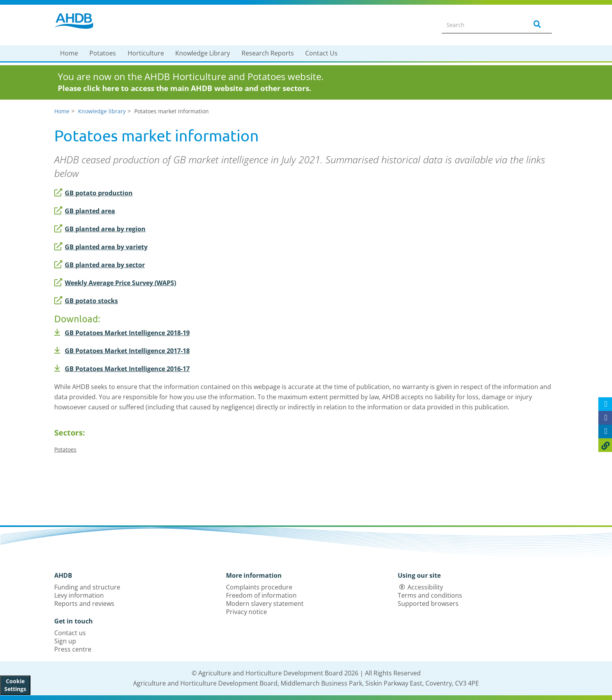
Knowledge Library (203, 53)
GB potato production (93, 193)
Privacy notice (246, 612)
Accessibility (425, 587)
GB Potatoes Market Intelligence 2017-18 (122, 351)
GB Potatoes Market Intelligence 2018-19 (122, 333)
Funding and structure (87, 587)
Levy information (79, 595)
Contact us (70, 633)
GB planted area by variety (101, 247)
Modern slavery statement (265, 604)
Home (69, 53)
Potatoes (103, 53)
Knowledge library (102, 111)
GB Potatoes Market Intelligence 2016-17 (122, 369)
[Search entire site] (480, 25)
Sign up (65, 641)
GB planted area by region (100, 229)
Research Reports (268, 53)
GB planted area (85, 211)
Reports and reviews (84, 604)
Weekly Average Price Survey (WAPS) (115, 283)
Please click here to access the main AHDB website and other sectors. (184, 88)
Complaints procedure (259, 587)
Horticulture (146, 53)
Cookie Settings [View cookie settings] (15, 685)
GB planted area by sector (100, 265)
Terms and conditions (430, 595)
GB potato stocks (86, 301)
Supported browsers (428, 604)
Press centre (73, 649)
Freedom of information (261, 595)
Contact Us (321, 53)
